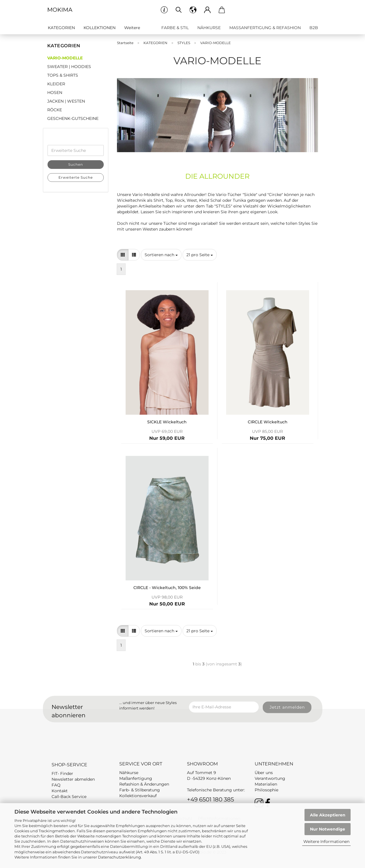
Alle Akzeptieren (328, 815)
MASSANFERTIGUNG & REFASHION (265, 28)
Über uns (264, 773)
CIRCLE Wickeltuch (268, 422)
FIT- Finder (62, 773)
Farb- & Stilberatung (140, 790)
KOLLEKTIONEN (100, 28)
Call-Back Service (69, 797)
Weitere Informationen (326, 841)
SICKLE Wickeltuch (167, 422)
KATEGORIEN (61, 28)
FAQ (56, 785)
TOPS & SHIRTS (63, 75)
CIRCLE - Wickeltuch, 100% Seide (167, 588)
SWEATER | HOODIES (69, 67)
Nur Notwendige (328, 829)
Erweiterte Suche (76, 177)
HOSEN (55, 93)
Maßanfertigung (136, 778)
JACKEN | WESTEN (66, 101)
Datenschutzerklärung (119, 857)
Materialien (266, 784)
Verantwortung (270, 778)
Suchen (76, 164)
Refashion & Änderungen (144, 784)
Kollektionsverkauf (138, 796)
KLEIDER (56, 84)
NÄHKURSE (209, 28)
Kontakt (60, 791)
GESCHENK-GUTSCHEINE (73, 118)
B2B (314, 28)
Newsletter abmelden (73, 779)
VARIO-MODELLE (65, 58)
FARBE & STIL (175, 28)
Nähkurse (129, 773)
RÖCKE (55, 110)
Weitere (132, 28)
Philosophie (266, 790)
